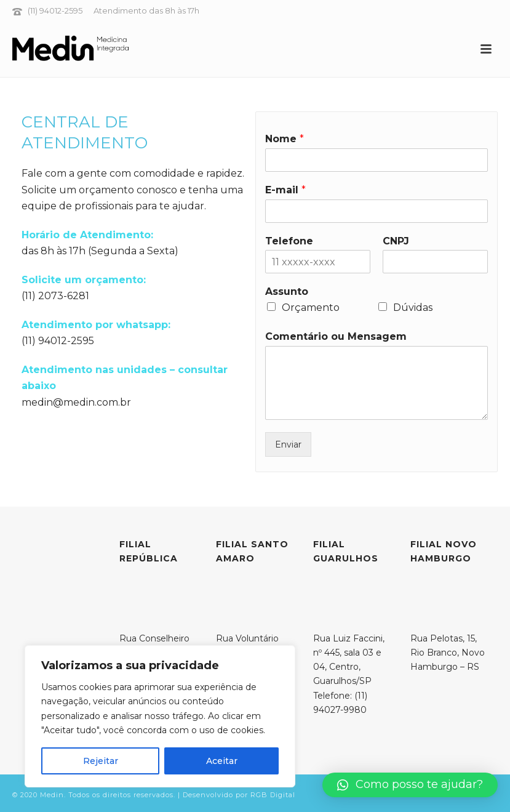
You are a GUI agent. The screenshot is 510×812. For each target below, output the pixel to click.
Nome (285, 139)
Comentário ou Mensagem (336, 336)
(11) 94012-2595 (56, 10)
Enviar (288, 444)
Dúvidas (413, 308)
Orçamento (311, 308)
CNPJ (396, 241)
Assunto (287, 291)
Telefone (289, 241)
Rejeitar (101, 761)
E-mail (285, 190)
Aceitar (222, 761)
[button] (410, 785)
